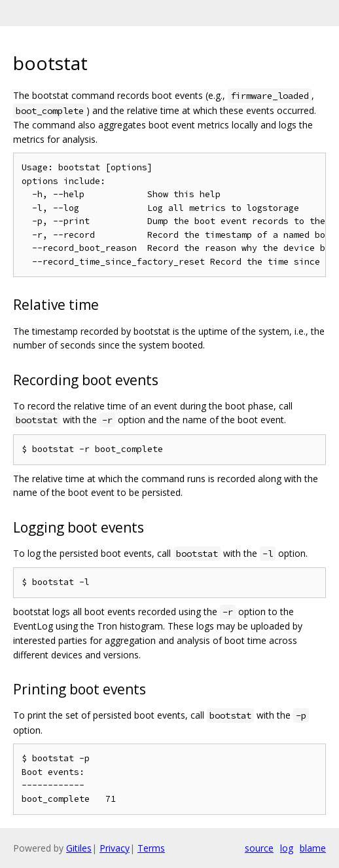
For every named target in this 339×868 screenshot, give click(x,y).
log (287, 848)
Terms (151, 848)
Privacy (115, 848)
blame (313, 848)
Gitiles (79, 848)
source (259, 848)
